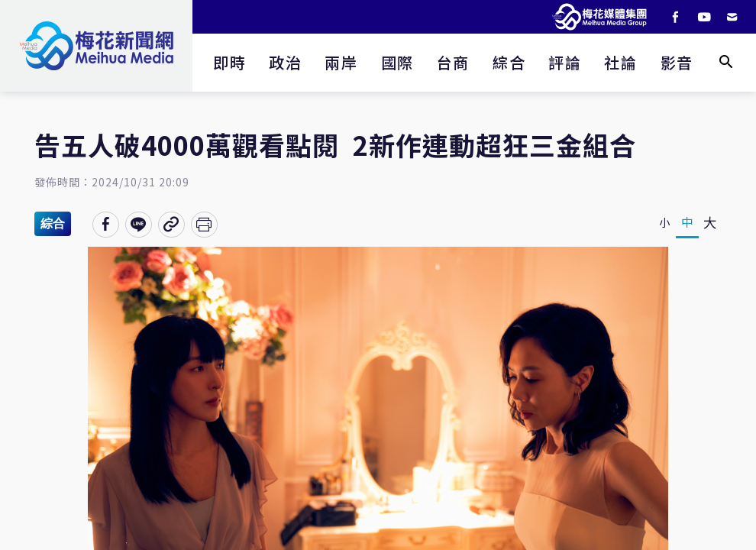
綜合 (509, 62)
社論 (620, 62)
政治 (285, 62)
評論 (565, 62)
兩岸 (341, 62)
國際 (397, 62)
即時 (229, 62)
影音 (677, 62)
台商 (453, 62)
